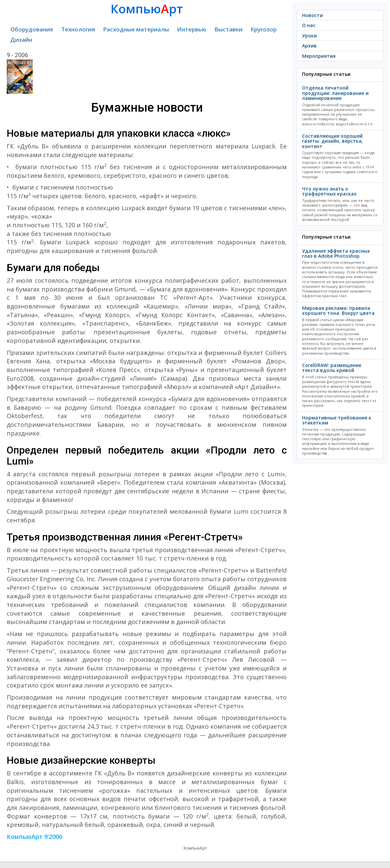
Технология (78, 29)
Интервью (192, 29)
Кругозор (264, 29)
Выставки (228, 29)
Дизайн (21, 40)
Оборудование (32, 29)
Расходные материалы (136, 29)
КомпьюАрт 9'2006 (34, 837)
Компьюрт (147, 9)
